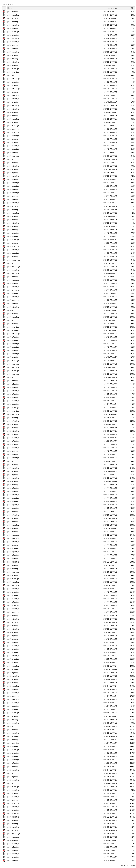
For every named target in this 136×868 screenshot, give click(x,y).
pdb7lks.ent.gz (13, 347)
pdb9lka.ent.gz (13, 706)
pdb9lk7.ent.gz (13, 220)
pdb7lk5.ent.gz (13, 478)
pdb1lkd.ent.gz (13, 163)
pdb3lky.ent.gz (13, 95)
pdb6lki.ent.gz (13, 280)
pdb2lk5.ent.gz (13, 767)
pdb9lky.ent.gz (13, 743)
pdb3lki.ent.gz (13, 371)
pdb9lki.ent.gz (13, 243)
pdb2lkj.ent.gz (13, 407)
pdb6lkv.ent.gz (13, 327)
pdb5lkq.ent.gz (13, 173)
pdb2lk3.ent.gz (13, 431)
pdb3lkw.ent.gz (14, 79)
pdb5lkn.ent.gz (13, 753)
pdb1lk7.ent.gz (13, 515)
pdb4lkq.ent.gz (13, 397)
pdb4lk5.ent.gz (13, 387)
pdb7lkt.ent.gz (13, 374)
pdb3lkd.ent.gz (13, 528)
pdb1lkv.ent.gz (13, 72)
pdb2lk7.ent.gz (13, 350)
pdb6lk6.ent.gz (13, 109)
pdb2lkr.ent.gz (13, 773)
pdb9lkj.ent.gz (13, 622)
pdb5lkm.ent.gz (14, 696)
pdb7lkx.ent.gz (13, 354)
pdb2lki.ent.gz (13, 713)
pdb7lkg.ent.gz (13, 505)
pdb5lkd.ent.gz (13, 616)
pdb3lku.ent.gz (13, 693)
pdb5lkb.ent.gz (13, 626)
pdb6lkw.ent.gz (14, 290)
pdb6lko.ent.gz (13, 233)
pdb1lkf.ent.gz (13, 159)
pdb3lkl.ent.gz (13, 69)
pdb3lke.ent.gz (13, 428)
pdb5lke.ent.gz (13, 35)
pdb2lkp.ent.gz (13, 827)
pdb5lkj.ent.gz (13, 787)
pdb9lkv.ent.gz (13, 59)
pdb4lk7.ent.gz (13, 283)
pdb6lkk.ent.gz (13, 344)
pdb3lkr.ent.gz (13, 451)
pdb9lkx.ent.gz (13, 293)
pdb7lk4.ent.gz (13, 740)
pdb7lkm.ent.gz (14, 300)
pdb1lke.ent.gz (13, 48)
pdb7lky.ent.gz (13, 538)
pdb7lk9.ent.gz (13, 646)
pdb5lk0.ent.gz (13, 488)
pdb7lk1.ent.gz (13, 609)
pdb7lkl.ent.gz (13, 639)
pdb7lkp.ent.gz (13, 662)
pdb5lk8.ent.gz (13, 394)
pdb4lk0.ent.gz (13, 844)
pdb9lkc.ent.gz (13, 193)
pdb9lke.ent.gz (13, 199)
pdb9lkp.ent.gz (13, 679)
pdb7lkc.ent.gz (13, 15)
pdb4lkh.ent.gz (13, 542)
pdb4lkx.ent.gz (13, 236)
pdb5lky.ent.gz (13, 585)
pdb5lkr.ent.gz (13, 572)
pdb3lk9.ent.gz (13, 226)
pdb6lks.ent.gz (13, 746)
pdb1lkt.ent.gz (13, 461)
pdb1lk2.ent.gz (13, 512)
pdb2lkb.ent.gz (13, 676)
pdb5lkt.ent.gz (13, 364)
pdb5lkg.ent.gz (13, 673)
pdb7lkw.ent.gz (14, 334)
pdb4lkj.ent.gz (13, 545)
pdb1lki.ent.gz (13, 32)
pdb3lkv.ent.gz (13, 136)
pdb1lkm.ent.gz (14, 75)
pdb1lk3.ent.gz (13, 602)
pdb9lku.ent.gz (13, 42)
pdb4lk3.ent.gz (13, 763)
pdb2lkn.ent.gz (13, 810)
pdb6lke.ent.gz (13, 495)
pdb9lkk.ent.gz (13, 595)
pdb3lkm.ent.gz (14, 129)
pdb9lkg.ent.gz (13, 817)
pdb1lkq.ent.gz (13, 636)
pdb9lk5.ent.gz (13, 850)
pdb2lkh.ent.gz (13, 780)
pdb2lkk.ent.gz (13, 686)
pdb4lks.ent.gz (13, 186)
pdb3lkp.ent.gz (13, 465)
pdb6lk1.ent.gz (13, 223)
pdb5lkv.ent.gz (13, 411)
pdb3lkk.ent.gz (13, 253)
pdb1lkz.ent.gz (13, 213)
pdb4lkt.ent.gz (13, 310)
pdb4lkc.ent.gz (13, 498)
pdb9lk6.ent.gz (13, 642)
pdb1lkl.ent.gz (13, 18)
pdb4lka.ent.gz (13, 152)
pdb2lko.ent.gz (13, 793)
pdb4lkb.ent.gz (13, 444)
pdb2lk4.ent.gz (13, 807)
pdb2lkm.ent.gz (14, 834)
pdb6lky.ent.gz (13, 414)
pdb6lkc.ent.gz (13, 569)
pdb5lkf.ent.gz (13, 45)
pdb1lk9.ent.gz (13, 532)
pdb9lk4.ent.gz (13, 847)
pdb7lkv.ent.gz (13, 367)
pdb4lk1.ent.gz (13, 840)
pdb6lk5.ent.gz (13, 116)
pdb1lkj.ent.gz (13, 830)
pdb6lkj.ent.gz (13, 139)
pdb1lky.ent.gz (13, 273)
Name (10, 8)
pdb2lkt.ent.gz (13, 783)
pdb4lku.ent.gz (13, 112)
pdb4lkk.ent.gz (13, 548)
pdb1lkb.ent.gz (13, 102)
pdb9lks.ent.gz (13, 119)
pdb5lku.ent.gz (13, 314)
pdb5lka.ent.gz (13, 404)
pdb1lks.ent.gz (13, 149)
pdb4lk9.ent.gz (13, 146)
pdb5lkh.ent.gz (13, 790)
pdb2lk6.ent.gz (13, 689)
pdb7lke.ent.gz (13, 303)
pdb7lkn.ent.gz (13, 324)
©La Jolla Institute (129, 865)
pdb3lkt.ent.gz (13, 726)
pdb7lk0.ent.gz (13, 703)
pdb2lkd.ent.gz (13, 820)
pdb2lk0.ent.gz (13, 555)
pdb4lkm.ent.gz (14, 260)
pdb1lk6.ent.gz (13, 438)
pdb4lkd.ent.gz (13, 562)
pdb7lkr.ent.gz (13, 361)
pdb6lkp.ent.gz (13, 683)
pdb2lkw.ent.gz (14, 89)
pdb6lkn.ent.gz (13, 857)
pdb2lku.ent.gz (13, 770)
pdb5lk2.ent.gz (13, 448)
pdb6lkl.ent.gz (13, 579)
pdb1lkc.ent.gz (13, 183)
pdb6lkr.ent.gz (13, 377)
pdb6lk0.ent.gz (13, 166)
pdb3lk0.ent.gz (13, 434)
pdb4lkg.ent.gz (13, 733)
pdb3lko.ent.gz (13, 468)
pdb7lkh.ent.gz (13, 270)
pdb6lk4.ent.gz (13, 189)
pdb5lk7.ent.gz (13, 421)
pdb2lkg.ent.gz (13, 777)
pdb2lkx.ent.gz (13, 756)
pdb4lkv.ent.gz (13, 720)
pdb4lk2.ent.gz (13, 481)
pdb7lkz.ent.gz (13, 659)
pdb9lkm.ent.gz (14, 267)
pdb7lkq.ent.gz (13, 179)
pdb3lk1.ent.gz (13, 65)
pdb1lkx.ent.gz (13, 709)
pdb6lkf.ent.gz (13, 800)
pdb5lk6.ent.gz (13, 599)
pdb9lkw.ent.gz (14, 38)
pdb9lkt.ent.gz (13, 803)
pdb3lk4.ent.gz (13, 860)
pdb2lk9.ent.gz (13, 12)
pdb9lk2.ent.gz (13, 441)
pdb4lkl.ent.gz (13, 92)
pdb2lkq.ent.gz (13, 508)
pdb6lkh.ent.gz (13, 723)
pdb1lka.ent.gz (13, 99)
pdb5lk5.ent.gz (13, 716)
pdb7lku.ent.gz (13, 357)
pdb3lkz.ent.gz (13, 317)
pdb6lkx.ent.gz (13, 501)
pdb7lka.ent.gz (13, 656)
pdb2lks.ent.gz (13, 418)
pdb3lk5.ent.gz (13, 169)
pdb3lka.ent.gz (13, 52)
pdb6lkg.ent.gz (13, 552)
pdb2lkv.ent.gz (13, 699)
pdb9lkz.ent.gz (13, 582)
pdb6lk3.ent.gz (13, 28)
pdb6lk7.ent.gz (13, 122)
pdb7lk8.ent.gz (13, 558)
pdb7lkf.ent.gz (13, 263)
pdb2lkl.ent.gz (13, 813)
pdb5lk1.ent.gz (13, 491)
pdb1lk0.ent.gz (13, 142)
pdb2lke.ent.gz (13, 391)
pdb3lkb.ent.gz (13, 424)
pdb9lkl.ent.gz (13, 605)
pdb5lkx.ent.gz (13, 340)
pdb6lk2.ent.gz (13, 619)
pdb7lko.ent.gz (13, 257)
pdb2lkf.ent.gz (13, 132)
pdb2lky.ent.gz (13, 760)
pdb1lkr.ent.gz (13, 320)
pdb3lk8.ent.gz (13, 55)
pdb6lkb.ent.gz (13, 176)
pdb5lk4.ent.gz (13, 287)
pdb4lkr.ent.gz (13, 246)
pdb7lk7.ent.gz (13, 337)
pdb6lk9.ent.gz (13, 62)
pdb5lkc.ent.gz (13, 669)
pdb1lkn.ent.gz (13, 649)
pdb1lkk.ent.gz (13, 210)
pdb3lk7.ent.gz (13, 250)
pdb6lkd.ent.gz (13, 485)
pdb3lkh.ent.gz (13, 592)
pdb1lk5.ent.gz (13, 522)
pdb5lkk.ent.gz (13, 666)
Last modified (112, 8)
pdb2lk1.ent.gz (13, 565)
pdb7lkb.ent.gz (13, 518)
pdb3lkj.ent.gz (13, 206)
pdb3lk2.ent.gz (13, 307)
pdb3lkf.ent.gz (13, 156)
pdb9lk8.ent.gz (13, 230)
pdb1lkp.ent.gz (13, 85)
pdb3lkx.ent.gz (13, 22)
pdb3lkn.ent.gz (13, 216)
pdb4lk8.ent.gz (13, 381)
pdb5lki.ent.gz (13, 837)
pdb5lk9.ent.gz (13, 401)
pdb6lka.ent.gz (13, 203)
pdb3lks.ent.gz (13, 458)
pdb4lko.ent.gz (13, 632)
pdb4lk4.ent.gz (13, 384)
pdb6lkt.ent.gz (13, 240)
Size (133, 8)
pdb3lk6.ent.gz (13, 797)
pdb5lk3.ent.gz (13, 454)
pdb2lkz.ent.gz (13, 736)
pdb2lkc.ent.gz (13, 824)
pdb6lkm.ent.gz (14, 612)
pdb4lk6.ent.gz (13, 629)
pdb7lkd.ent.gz (13, 589)
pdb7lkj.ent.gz (13, 750)
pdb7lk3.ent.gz (13, 277)
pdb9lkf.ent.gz (13, 196)
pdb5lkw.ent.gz (14, 106)
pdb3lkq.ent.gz (13, 475)
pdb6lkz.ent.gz (13, 525)
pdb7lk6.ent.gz (13, 471)
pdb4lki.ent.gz (13, 535)
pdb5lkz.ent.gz (13, 330)
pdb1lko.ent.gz (13, 82)
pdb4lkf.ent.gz (13, 126)
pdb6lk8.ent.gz (13, 854)
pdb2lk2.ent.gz (13, 730)
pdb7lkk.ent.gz (13, 652)
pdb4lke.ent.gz (13, 297)
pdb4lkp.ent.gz (13, 25)
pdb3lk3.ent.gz (13, 575)
